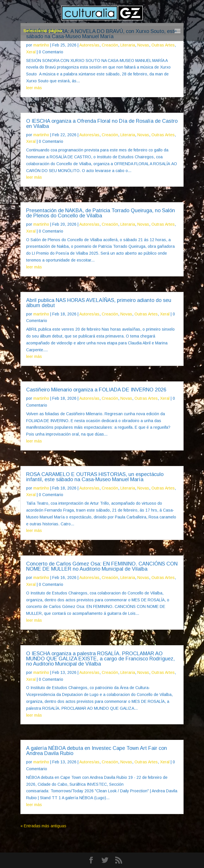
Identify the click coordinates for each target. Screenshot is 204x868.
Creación (110, 45)
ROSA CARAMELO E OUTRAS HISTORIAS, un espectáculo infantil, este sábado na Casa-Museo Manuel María (95, 477)
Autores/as (89, 45)
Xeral (31, 52)
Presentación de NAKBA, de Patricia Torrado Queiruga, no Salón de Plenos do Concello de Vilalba (101, 213)
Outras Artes (163, 45)
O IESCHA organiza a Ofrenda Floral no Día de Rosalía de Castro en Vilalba (102, 124)
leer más (34, 88)
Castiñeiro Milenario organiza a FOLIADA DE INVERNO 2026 (96, 390)
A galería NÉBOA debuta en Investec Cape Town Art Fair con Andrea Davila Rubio (97, 751)
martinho (41, 45)
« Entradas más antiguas (43, 826)
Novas (143, 45)
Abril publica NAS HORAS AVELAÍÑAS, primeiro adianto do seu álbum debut (99, 303)
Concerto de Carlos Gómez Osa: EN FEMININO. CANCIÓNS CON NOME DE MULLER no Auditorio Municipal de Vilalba (102, 566)
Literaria (128, 45)
